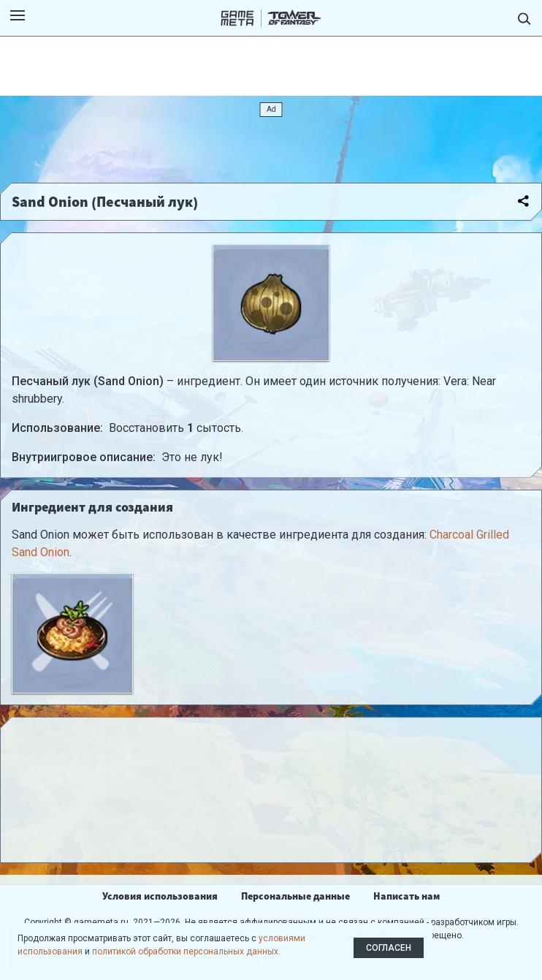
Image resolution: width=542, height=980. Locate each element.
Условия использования (160, 896)
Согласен (389, 948)
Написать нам (406, 896)
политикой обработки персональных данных (185, 951)
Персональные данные (295, 896)
